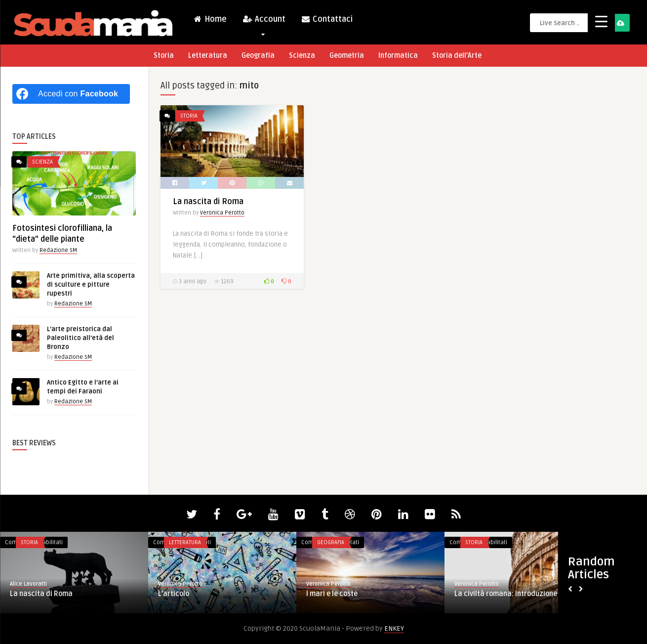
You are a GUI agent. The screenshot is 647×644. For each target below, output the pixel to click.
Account (264, 21)
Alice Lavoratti (28, 584)
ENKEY (394, 628)
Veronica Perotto (222, 213)
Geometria (347, 56)
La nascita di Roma (208, 202)
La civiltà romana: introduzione (506, 594)
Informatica (398, 56)
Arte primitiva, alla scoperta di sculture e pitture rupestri (91, 285)
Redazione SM (58, 250)
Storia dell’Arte (457, 56)
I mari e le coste (332, 594)
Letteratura (208, 56)
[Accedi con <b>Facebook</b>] (71, 94)
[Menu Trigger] (601, 21)
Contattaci (327, 19)
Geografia (258, 56)
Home (210, 19)
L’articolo (174, 594)
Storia (164, 56)
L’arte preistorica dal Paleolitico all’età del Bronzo (81, 338)
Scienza (302, 56)
